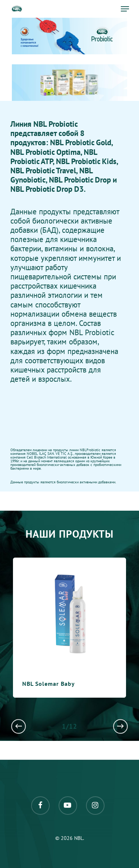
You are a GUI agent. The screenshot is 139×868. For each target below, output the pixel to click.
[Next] (120, 726)
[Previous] (19, 726)
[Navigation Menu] (125, 9)
